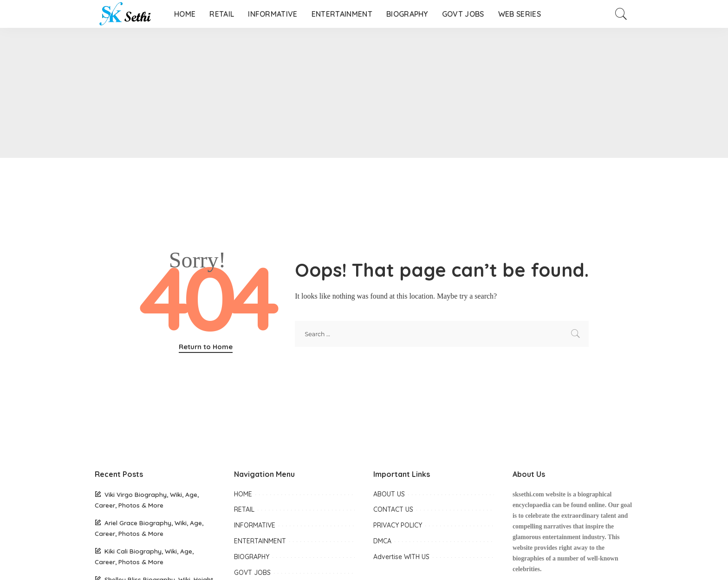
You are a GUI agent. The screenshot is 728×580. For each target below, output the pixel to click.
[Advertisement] (279, 93)
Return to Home (206, 347)
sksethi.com (528, 494)
